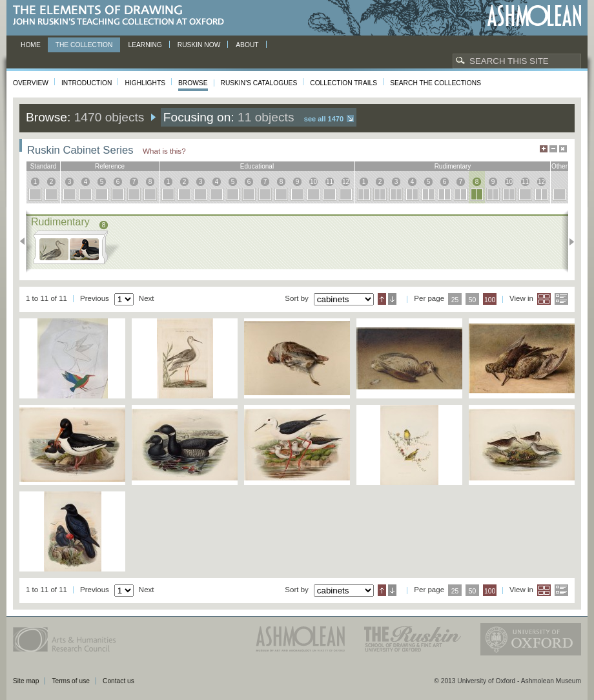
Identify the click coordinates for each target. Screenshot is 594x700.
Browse (193, 83)
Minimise (553, 149)
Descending (392, 299)
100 (490, 300)
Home (31, 45)
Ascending (382, 299)
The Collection (84, 45)
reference (110, 166)
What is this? (164, 151)
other (559, 166)
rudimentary (453, 166)
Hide (563, 149)
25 (455, 300)
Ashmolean (534, 16)
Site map (26, 681)
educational (257, 166)
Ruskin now (199, 45)
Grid (544, 299)
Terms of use (71, 681)
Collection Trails (343, 83)
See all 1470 (324, 119)
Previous (26, 242)
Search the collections (435, 83)
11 (330, 182)
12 (346, 182)
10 (313, 182)
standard (44, 166)
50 (473, 300)
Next (568, 242)
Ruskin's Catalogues (259, 83)
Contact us (118, 681)
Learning (145, 45)
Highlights (145, 83)
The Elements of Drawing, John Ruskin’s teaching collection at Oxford (122, 16)
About (247, 45)
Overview (31, 83)
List (561, 299)
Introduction (87, 83)
